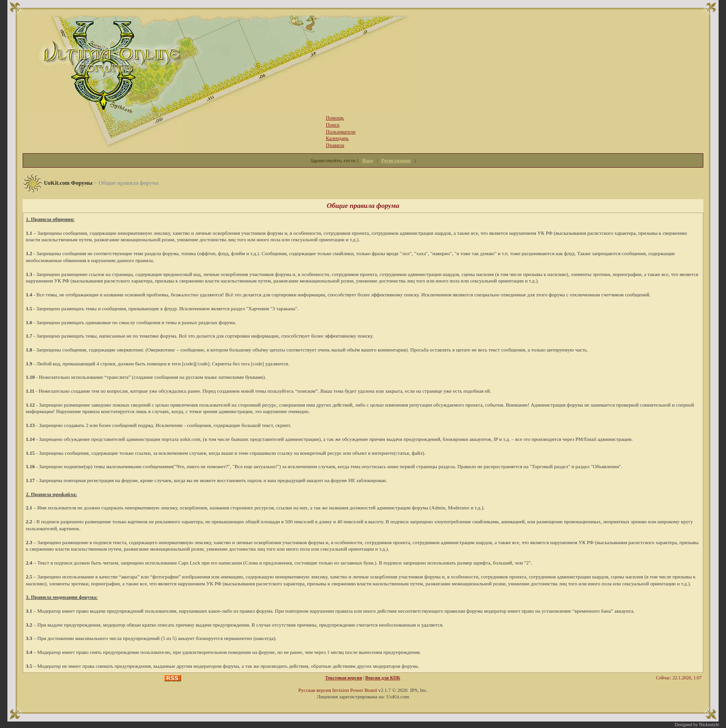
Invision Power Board (354, 690)
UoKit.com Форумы (68, 183)
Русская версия (315, 690)
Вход (368, 160)
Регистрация (396, 160)
